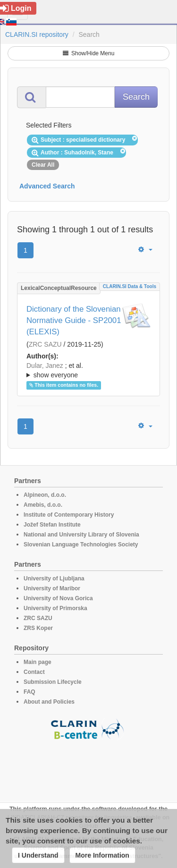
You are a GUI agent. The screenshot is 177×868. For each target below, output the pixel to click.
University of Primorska (55, 608)
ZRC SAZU (45, 344)
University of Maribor (52, 588)
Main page (38, 662)
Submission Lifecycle (53, 682)
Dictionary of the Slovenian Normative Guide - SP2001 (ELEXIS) (74, 320)
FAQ (29, 692)
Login (16, 8)
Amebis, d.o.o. (43, 505)
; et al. (88, 371)
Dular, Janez (45, 366)
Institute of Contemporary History (69, 515)
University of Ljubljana (54, 579)
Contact (34, 672)
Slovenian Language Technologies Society (81, 545)
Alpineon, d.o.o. (45, 495)
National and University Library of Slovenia (81, 535)
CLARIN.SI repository (37, 34)
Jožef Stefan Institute (52, 525)
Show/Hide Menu (89, 53)
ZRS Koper (38, 628)
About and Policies (49, 702)
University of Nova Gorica (58, 598)
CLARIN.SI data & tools (130, 286)
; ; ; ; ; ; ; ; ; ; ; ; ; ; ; (88, 370)
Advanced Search (47, 186)
